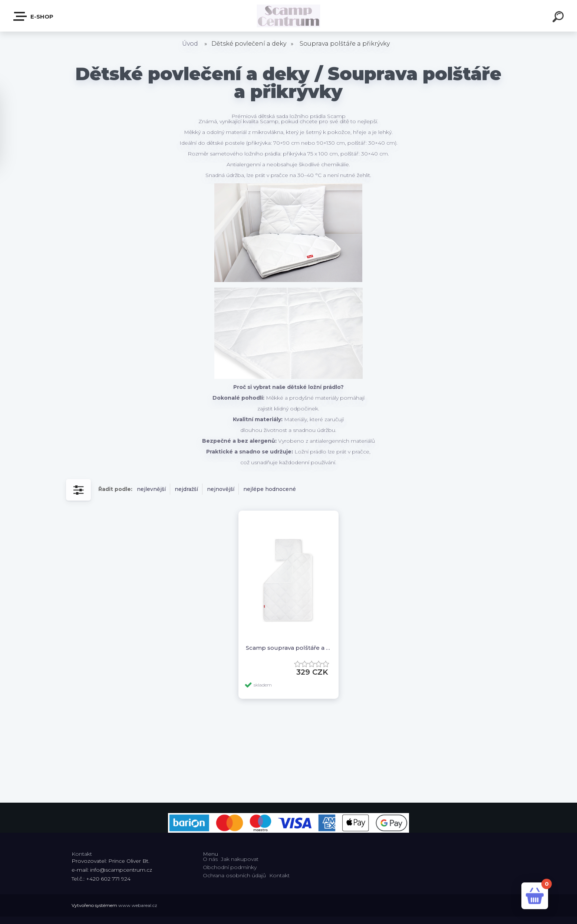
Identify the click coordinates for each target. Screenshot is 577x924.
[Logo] (289, 16)
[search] (559, 18)
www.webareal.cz (138, 905)
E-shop (34, 16)
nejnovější (221, 489)
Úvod (190, 44)
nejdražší (186, 489)
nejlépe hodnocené (270, 489)
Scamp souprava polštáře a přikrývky (288, 648)
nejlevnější (151, 489)
